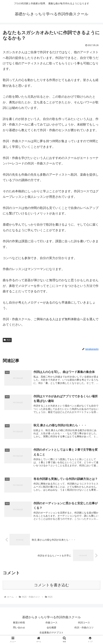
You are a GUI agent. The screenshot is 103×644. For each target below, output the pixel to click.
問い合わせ (19, 628)
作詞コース (84, 623)
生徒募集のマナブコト (51, 633)
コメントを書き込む (52, 586)
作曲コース (51, 623)
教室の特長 (19, 623)
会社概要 (51, 628)
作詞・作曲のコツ (84, 628)
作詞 (7, 340)
